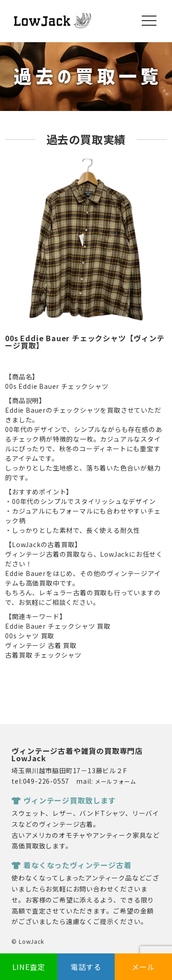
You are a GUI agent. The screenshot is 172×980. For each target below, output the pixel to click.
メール (143, 967)
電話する (86, 967)
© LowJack (28, 941)
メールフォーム (116, 781)
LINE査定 (29, 967)
